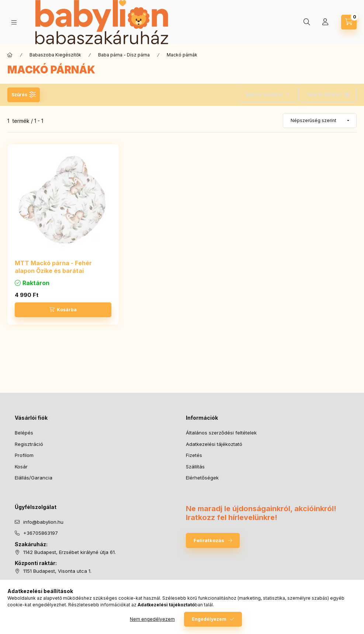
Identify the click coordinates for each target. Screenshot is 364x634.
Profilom (24, 455)
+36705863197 (41, 533)
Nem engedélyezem (152, 619)
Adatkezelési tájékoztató (214, 444)
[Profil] (325, 22)
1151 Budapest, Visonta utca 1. (57, 571)
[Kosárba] (63, 310)
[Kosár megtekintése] (349, 22)
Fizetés (194, 455)
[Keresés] (307, 22)
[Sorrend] (320, 121)
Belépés (24, 433)
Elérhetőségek (202, 478)
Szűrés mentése (264, 95)
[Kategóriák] (14, 22)
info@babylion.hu (43, 522)
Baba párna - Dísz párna (124, 55)
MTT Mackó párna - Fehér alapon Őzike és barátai (53, 267)
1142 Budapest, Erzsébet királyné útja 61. (70, 552)
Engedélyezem (209, 619)
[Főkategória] (10, 55)
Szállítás (195, 467)
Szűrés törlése (324, 95)
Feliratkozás (209, 540)
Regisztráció (29, 444)
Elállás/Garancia (34, 478)
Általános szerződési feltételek (221, 433)
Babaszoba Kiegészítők (55, 55)
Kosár (21, 467)
